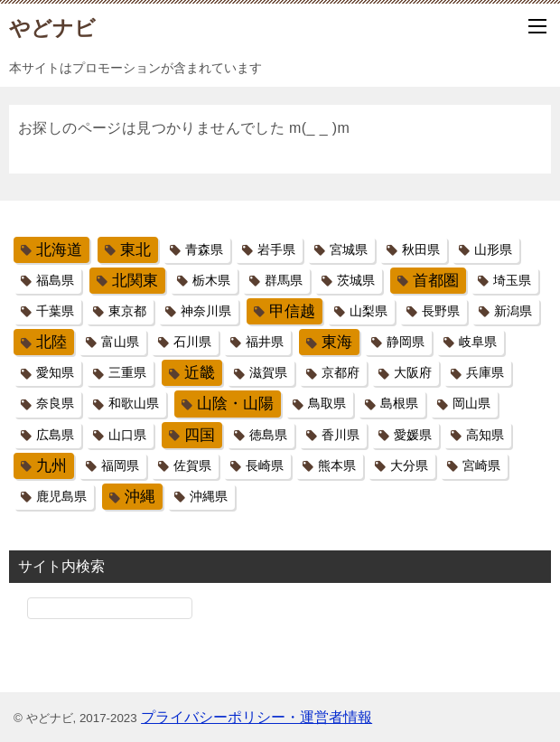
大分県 (409, 465)
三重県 (127, 372)
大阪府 (413, 372)
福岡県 (120, 465)
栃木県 (211, 280)
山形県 (493, 249)
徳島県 (268, 435)
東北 (135, 250)
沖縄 (140, 497)
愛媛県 (413, 435)
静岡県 (406, 342)
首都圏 (436, 281)
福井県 (265, 342)
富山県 (120, 342)
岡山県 (471, 403)
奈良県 (55, 403)
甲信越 (292, 311)
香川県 (341, 435)
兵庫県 (485, 372)
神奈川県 (206, 311)
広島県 (55, 435)
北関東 (135, 281)
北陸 (51, 342)
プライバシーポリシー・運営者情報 (257, 717)
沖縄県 (209, 496)
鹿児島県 (61, 496)
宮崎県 (481, 465)
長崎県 (265, 465)
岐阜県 (478, 342)
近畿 (200, 373)
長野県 (441, 311)
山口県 (127, 435)
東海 (337, 342)
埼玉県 (512, 280)
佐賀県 (192, 465)
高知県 (485, 435)
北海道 (59, 250)
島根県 (399, 403)
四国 (200, 435)
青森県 (204, 249)
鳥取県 (327, 403)
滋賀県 (268, 372)
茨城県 (356, 280)
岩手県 (276, 249)
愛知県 (55, 372)
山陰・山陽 (235, 404)
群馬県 (284, 280)
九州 (51, 466)
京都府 (341, 372)
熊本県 (337, 465)
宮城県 (349, 249)
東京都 (127, 311)
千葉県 (55, 311)
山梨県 (369, 311)
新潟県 (513, 311)
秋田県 (421, 249)
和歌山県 (134, 403)
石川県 (192, 342)
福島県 (55, 280)
